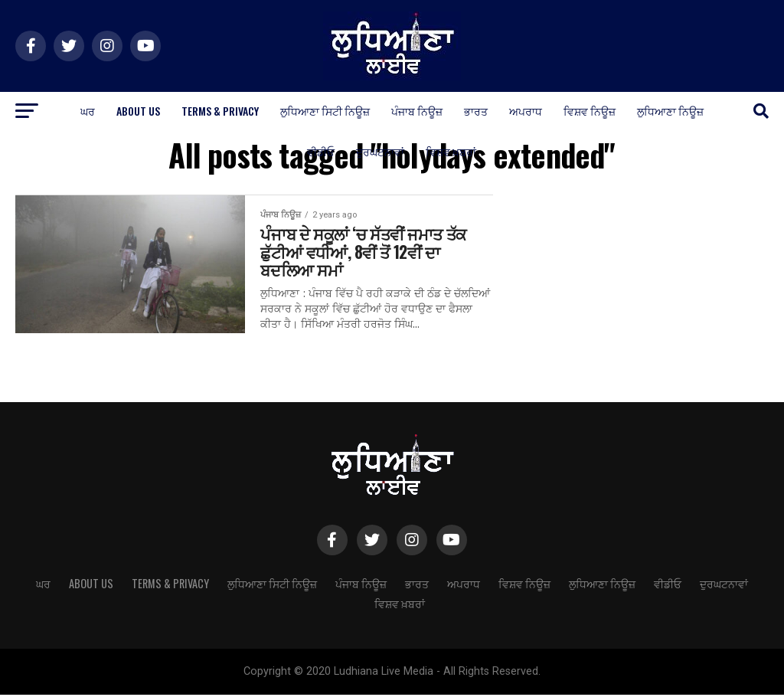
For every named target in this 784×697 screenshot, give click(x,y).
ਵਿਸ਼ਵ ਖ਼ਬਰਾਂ (451, 151)
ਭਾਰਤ (476, 111)
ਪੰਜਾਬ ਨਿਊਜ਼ (417, 111)
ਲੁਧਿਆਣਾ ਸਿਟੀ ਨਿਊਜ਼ (325, 111)
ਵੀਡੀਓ (321, 151)
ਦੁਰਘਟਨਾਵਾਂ (380, 151)
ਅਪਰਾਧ (526, 111)
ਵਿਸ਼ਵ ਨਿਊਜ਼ (590, 111)
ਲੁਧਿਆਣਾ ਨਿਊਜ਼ (670, 111)
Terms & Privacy (220, 111)
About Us (138, 111)
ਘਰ (88, 111)
